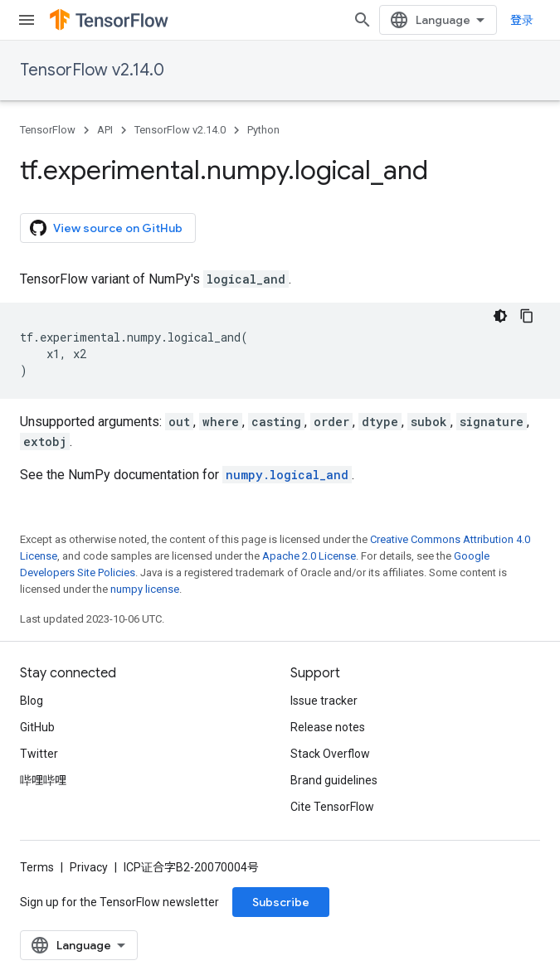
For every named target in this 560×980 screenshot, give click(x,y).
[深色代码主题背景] (500, 316)
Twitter (39, 754)
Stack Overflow (330, 754)
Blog (32, 701)
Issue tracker (324, 701)
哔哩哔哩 (43, 780)
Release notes (328, 727)
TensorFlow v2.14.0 (92, 70)
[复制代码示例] (527, 316)
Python (263, 130)
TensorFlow (48, 130)
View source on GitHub (106, 228)
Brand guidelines (334, 780)
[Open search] (363, 20)
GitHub (37, 727)
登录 (522, 20)
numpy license (145, 589)
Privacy (89, 867)
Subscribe (281, 902)
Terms (37, 867)
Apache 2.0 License (309, 556)
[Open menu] (27, 20)
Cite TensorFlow (332, 807)
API (105, 130)
